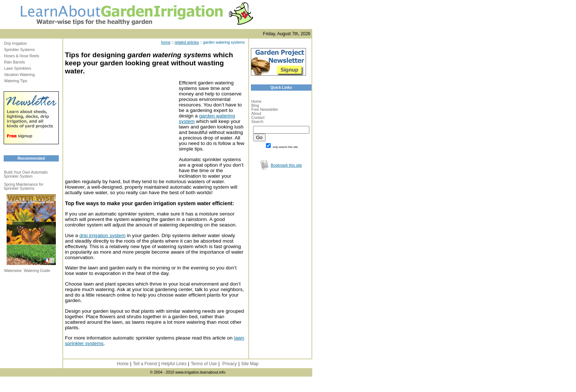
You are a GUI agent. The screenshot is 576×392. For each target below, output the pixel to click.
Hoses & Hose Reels (22, 56)
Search (257, 122)
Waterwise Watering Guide (27, 271)
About (256, 114)
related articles (187, 42)
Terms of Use (204, 364)
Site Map (250, 364)
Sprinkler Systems (19, 50)
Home (256, 101)
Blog (255, 106)
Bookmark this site (286, 165)
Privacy (229, 364)
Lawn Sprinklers (18, 68)
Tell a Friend (145, 364)
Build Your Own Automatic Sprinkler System (26, 174)
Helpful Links (174, 364)
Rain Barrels (15, 62)
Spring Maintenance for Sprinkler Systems (24, 186)
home (165, 42)
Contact (258, 118)
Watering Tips (16, 81)
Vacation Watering (19, 75)
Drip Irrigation (15, 43)
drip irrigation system (102, 235)
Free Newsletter (265, 110)
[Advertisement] (120, 126)
